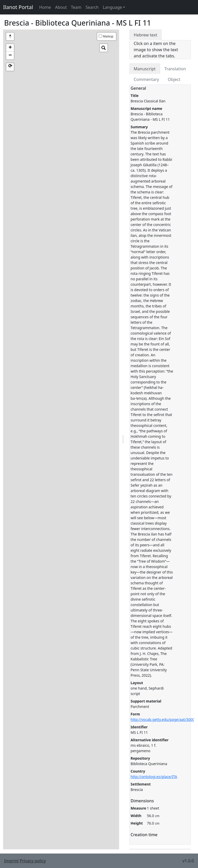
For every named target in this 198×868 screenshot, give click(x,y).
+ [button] (10, 48)
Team (76, 7)
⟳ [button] (10, 66)
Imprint (11, 861)
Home (45, 7)
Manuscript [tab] (145, 69)
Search (92, 7)
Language (112, 7)
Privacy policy (33, 861)
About (61, 7)
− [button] (10, 56)
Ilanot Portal (18, 7)
